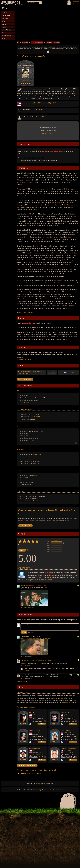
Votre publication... (23, 682)
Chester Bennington (68, 749)
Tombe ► (42, 724)
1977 (69, 715)
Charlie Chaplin (33, 205)
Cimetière (25, 43)
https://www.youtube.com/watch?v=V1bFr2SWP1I (35, 638)
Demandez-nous (25, 526)
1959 (40, 103)
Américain (26, 103)
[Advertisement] (48, 26)
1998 (38, 751)
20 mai (36, 103)
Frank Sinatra (34, 749)
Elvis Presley (66, 712)
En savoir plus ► (48, 134)
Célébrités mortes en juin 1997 (30, 773)
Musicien (38, 417)
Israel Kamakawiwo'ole (53, 43)
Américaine (39, 398)
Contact (61, 790)
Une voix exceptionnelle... (38, 586)
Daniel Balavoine (57, 203)
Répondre (23, 657)
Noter (23, 160)
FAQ (39, 790)
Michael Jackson (71, 205)
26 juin (50, 103)
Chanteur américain (37, 43)
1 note (55, 540)
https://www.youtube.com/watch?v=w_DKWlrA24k (40, 660)
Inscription (76, 2)
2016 (38, 715)
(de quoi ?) (41, 109)
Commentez (24, 607)
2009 (38, 733)
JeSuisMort (11, 3)
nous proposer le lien (61, 698)
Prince (32, 712)
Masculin (27, 403)
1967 (65, 733)
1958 (34, 715)
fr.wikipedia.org (27, 312)
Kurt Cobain (65, 731)
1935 (65, 715)
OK (48, 52)
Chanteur (37, 414)
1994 (69, 733)
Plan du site (53, 790)
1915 (34, 751)
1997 (55, 103)
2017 (69, 751)
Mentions (45, 790)
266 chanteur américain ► (27, 765)
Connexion (76, 4)
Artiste (33, 417)
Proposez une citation (24, 359)
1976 (65, 751)
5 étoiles (48, 542)
